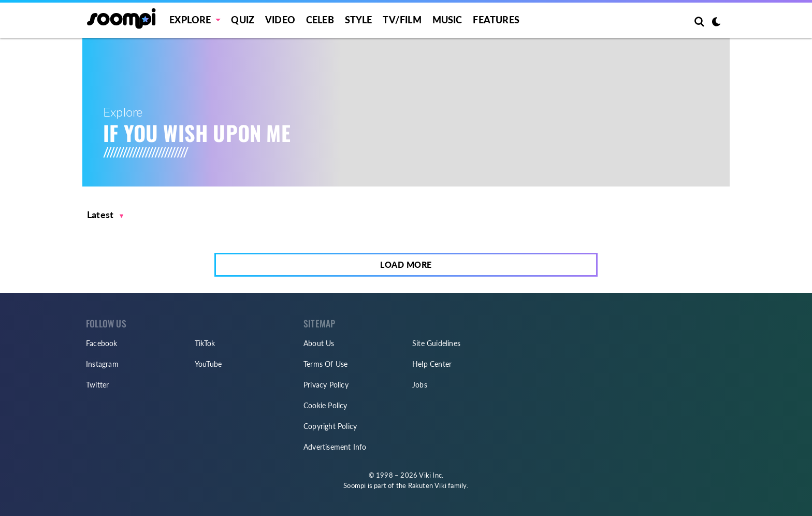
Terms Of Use (325, 364)
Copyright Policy (330, 426)
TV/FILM (402, 20)
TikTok (205, 343)
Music (447, 20)
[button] (105, 215)
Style (359, 20)
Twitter (97, 385)
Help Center (432, 364)
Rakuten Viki (427, 485)
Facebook (102, 343)
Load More (406, 264)
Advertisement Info (335, 447)
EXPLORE (190, 20)
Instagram (102, 364)
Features (496, 20)
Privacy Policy (326, 385)
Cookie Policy (325, 405)
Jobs (420, 385)
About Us (319, 343)
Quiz (243, 20)
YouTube (208, 364)
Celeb (320, 20)
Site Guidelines (436, 343)
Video (280, 20)
